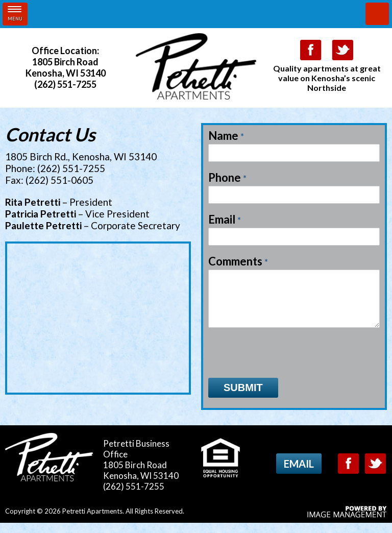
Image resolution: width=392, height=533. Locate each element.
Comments (238, 261)
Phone (227, 178)
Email (225, 220)
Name (226, 136)
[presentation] (286, 363)
